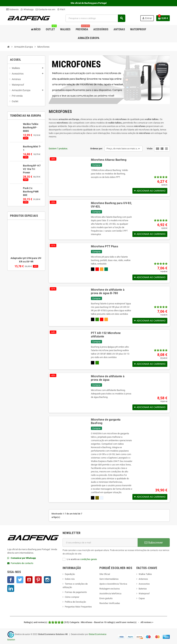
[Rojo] (97, 269)
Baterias (143, 589)
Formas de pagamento (76, 592)
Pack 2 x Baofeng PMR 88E (31, 192)
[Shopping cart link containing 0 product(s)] (163, 18)
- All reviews (89, 622)
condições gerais (89, 559)
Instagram (47, 580)
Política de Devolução (75, 602)
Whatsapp (27, 9)
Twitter (20, 580)
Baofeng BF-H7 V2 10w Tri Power (32, 169)
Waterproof (144, 594)
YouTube (29, 580)
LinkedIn (11, 588)
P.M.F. (61, 9)
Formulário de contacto (22, 563)
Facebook (11, 580)
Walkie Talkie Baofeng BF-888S (31, 127)
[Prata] (102, 498)
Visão (150, 149)
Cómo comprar (72, 597)
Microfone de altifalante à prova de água (108, 378)
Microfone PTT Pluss (104, 246)
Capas (142, 598)
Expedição (70, 574)
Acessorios (144, 584)
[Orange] (102, 269)
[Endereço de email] (100, 542)
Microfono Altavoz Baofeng (109, 160)
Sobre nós (70, 579)
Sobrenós (12, 9)
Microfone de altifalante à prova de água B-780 (108, 291)
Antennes (143, 579)
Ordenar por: (97, 149)
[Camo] (97, 319)
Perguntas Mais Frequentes (78, 607)
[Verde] (106, 269)
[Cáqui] (97, 498)
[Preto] (93, 269)
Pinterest (38, 580)
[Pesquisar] (95, 18)
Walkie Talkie (145, 574)
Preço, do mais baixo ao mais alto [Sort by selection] (123, 149)
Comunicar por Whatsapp (23, 558)
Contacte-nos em (45, 9)
